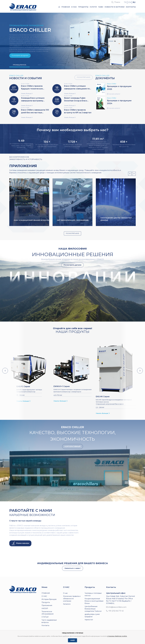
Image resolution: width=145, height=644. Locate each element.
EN (130, 2)
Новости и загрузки (115, 7)
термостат (89, 620)
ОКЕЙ (72, 640)
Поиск (116, 2)
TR (125, 2)
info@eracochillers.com (116, 607)
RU (134, 2)
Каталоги (67, 604)
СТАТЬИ (45, 617)
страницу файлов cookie (117, 636)
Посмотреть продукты (20, 56)
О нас (65, 593)
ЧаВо (101, 7)
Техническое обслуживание (48, 613)
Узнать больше (27, 94)
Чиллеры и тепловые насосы (93, 594)
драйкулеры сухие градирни (92, 615)
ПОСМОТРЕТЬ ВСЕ (84, 77)
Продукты (83, 7)
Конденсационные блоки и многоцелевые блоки (94, 601)
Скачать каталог (114, 94)
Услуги (93, 7)
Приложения (47, 605)
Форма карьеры (20, 543)
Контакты (131, 7)
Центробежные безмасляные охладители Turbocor (93, 609)
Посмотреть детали (72, 265)
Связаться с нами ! (73, 568)
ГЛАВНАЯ (64, 7)
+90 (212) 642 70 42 (115, 611)
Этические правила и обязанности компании (72, 599)
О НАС (74, 7)
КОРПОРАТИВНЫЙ (73, 446)
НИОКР (45, 608)
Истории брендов (49, 599)
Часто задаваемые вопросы (49, 621)
